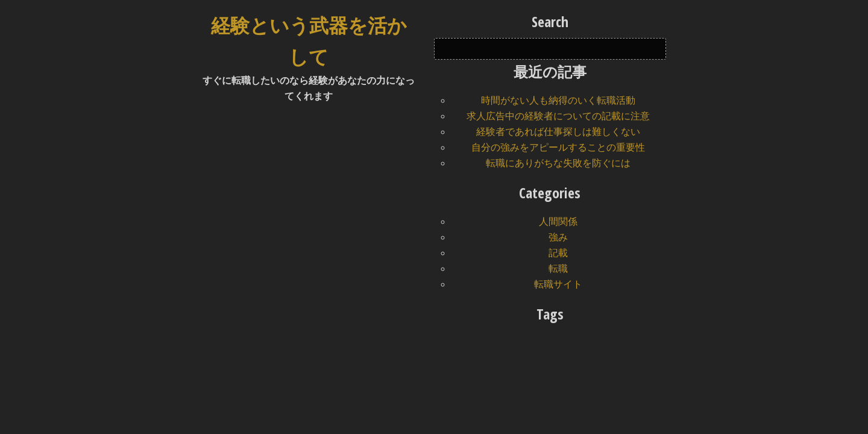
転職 (558, 269)
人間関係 (558, 222)
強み (558, 237)
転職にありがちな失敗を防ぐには (558, 163)
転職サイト (558, 284)
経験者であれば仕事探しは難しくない (558, 132)
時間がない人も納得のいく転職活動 (558, 100)
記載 (558, 253)
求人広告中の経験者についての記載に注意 (558, 116)
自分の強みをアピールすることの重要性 (558, 147)
